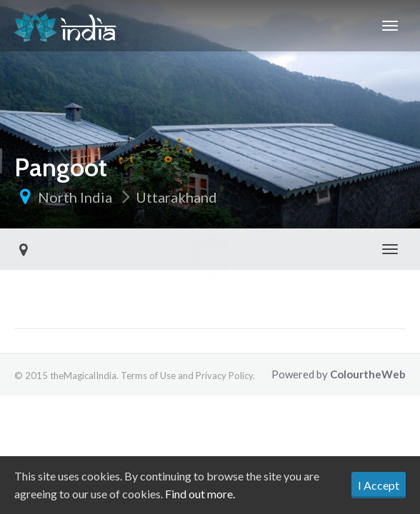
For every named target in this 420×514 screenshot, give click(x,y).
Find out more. (200, 494)
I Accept (379, 485)
